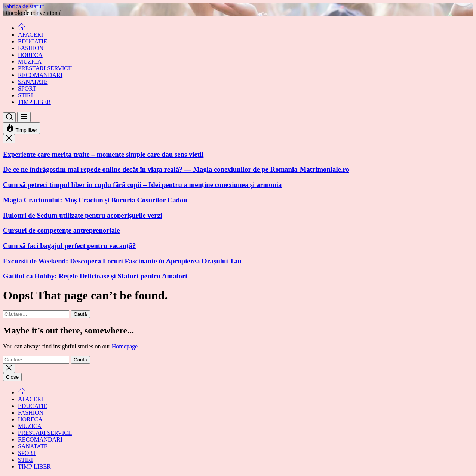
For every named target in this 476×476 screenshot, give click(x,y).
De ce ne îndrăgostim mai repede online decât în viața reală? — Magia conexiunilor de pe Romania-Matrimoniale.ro (176, 169)
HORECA (30, 55)
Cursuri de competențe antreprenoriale (62, 230)
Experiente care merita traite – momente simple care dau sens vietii (103, 154)
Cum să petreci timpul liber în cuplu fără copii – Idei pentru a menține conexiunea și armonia (142, 185)
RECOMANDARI (40, 75)
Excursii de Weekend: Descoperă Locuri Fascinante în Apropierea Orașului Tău (122, 261)
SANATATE (33, 82)
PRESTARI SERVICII (45, 68)
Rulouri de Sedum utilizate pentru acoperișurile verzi (83, 215)
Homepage (125, 346)
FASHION (31, 48)
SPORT (27, 89)
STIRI (25, 95)
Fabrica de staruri (24, 6)
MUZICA (30, 62)
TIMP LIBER (34, 102)
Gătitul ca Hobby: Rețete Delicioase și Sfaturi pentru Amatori (95, 276)
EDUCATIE (33, 41)
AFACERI (30, 35)
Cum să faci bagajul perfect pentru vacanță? (69, 246)
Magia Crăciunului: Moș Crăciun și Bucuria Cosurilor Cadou (95, 200)
